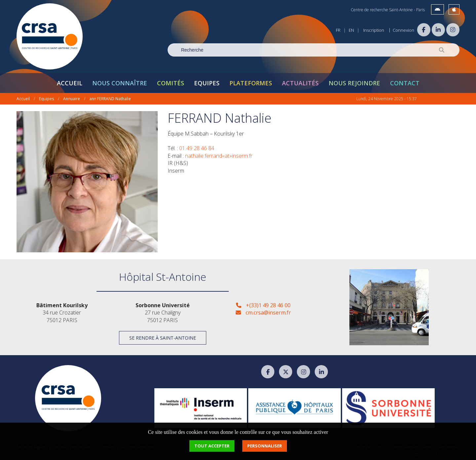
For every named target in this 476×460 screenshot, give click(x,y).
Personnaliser (265, 446)
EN (351, 30)
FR (338, 30)
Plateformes (251, 83)
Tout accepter (212, 446)
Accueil (70, 83)
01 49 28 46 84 (197, 148)
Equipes (207, 83)
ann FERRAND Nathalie (110, 99)
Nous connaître (120, 83)
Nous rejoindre (354, 83)
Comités (171, 83)
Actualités (300, 83)
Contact (405, 83)
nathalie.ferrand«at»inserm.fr (219, 156)
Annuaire (72, 99)
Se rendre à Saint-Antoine (163, 338)
